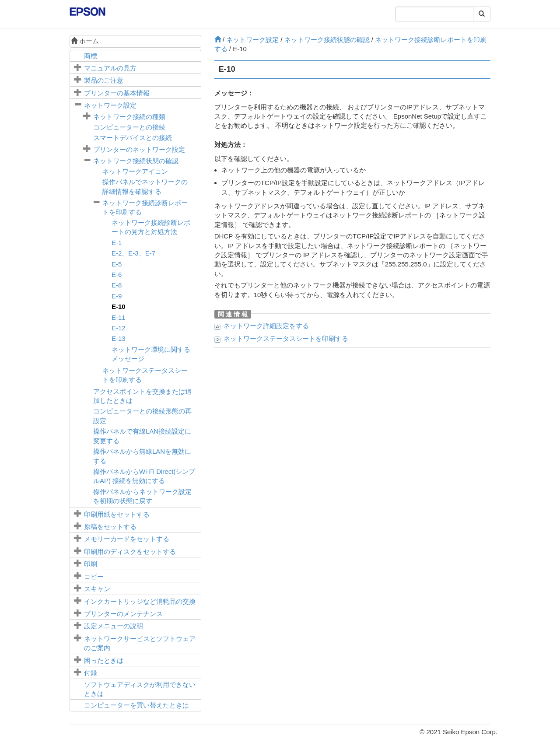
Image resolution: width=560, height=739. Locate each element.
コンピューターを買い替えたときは (136, 705)
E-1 (117, 243)
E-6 (117, 275)
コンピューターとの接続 (129, 127)
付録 (91, 673)
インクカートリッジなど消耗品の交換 (140, 601)
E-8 (117, 285)
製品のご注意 (104, 80)
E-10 (119, 306)
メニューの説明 (114, 626)
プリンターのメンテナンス (123, 614)
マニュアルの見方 (110, 68)
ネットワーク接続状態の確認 (136, 161)
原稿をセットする (110, 527)
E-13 (119, 338)
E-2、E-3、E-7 (133, 253)
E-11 (119, 317)
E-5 (117, 264)
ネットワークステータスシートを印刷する (286, 338)
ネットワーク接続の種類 (129, 117)
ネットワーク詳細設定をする (266, 326)
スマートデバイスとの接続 (133, 138)
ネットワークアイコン (135, 171)
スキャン (97, 589)
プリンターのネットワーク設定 (139, 149)
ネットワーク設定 (110, 105)
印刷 (91, 564)
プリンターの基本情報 (117, 93)
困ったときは (104, 660)
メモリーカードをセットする (127, 539)
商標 (91, 56)
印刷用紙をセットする (117, 514)
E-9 (117, 296)
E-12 (119, 328)
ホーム (85, 41)
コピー (94, 576)
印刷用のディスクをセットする (130, 552)
